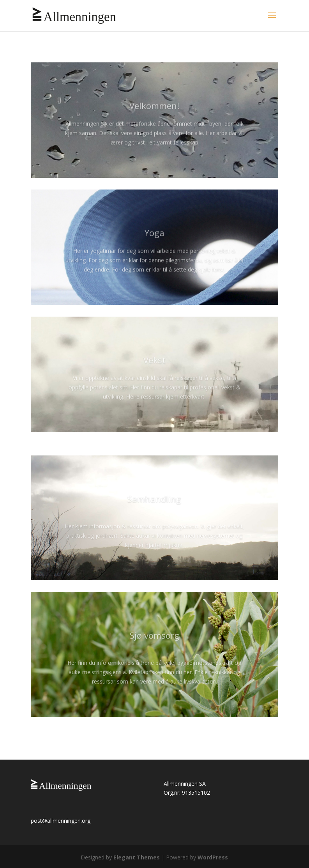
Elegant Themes (137, 857)
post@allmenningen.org (61, 821)
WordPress (213, 857)
